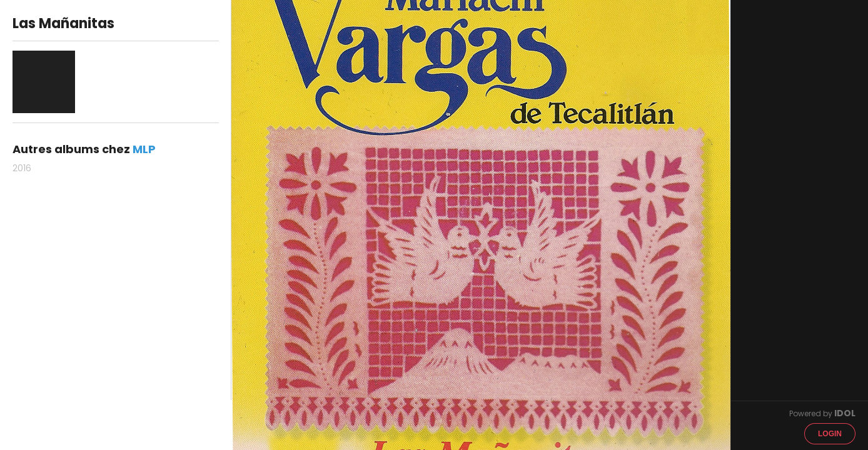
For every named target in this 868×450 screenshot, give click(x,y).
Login (830, 434)
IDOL (845, 413)
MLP (144, 149)
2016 (22, 168)
